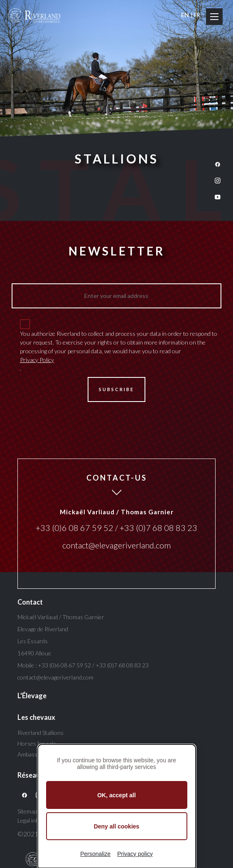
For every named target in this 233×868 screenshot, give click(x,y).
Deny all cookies (117, 826)
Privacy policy (135, 854)
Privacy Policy (37, 360)
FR (197, 15)
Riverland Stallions (40, 733)
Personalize (95, 854)
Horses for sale (37, 743)
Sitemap (27, 811)
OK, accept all (116, 795)
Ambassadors (35, 754)
